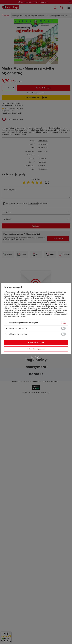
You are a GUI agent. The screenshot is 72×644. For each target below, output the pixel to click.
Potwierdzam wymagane (36, 349)
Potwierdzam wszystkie (36, 342)
